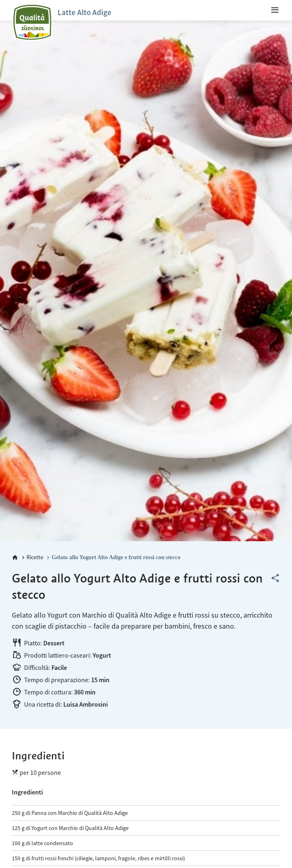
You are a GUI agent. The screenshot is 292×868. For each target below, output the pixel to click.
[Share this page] (275, 578)
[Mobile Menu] (275, 10)
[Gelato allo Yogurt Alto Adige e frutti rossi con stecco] (113, 557)
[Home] (15, 558)
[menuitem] (275, 10)
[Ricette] (32, 557)
